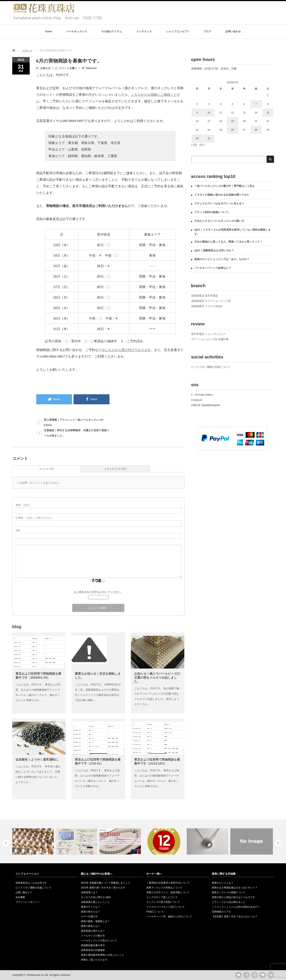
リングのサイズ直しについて (162, 897)
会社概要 (20, 897)
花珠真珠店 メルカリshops (207, 306)
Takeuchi (91, 68)
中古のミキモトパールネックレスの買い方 (219, 221)
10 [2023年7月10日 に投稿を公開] (209, 113)
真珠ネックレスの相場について (229, 892)
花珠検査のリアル (221, 912)
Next (278, 843)
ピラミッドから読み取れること (229, 902)
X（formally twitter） (203, 395)
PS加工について (155, 912)
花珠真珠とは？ (89, 892)
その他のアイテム (111, 31)
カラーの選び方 (89, 916)
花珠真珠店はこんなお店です (31, 883)
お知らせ (45, 68)
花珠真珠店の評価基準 (93, 950)
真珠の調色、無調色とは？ (95, 921)
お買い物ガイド (24, 892)
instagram (197, 400)
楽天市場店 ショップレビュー (208, 334)
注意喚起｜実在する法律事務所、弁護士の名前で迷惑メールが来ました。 (77, 433)
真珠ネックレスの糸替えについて (164, 888)
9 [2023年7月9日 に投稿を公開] (197, 113)
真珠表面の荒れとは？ (93, 931)
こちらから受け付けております (128, 350)
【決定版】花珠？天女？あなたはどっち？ (235, 916)
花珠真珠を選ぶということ (95, 902)
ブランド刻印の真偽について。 (213, 212)
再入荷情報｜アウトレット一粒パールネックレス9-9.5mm (74, 422)
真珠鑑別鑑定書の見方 (93, 945)
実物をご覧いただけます (94, 960)
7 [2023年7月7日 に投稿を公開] (256, 104)
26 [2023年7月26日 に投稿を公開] (232, 130)
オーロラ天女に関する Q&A (96, 897)
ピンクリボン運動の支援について (211, 367)
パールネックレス (77, 31)
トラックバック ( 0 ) (115, 469)
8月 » (203, 145)
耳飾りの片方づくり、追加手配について (168, 892)
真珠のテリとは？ (91, 907)
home (49, 31)
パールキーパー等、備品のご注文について (169, 916)
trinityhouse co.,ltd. (38, 975)
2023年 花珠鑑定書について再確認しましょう (106, 883)
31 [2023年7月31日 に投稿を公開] (209, 138)
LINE (263, 975)
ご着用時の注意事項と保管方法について (168, 883)
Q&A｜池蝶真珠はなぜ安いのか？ (214, 250)
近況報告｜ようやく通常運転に (37, 759)
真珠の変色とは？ (91, 926)
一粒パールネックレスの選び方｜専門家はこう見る (224, 186)
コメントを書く (68, 68)
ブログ (207, 31)
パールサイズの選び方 (93, 936)
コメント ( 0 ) (46, 469)
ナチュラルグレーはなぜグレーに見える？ (219, 203)
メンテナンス (144, 31)
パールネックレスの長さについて (99, 940)
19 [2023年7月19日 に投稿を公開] (232, 121)
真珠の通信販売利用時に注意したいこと (103, 955)
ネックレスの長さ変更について (163, 902)
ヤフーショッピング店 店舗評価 (210, 339)
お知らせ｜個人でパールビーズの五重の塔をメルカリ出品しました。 (157, 678)
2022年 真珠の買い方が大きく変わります (103, 888)
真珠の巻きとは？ (91, 912)
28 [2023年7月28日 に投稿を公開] (256, 130)
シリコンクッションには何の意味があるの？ (236, 907)
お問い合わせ (233, 31)
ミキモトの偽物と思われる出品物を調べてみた (222, 195)
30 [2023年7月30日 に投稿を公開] (197, 138)
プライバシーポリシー (27, 902)
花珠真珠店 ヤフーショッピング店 (211, 301)
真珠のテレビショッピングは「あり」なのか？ (222, 259)
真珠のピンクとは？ (223, 883)
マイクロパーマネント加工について (166, 907)
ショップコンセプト (178, 31)
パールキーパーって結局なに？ (213, 268)
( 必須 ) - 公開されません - (35, 518)
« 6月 (194, 145)
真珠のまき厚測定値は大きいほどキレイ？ (235, 888)
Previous (6, 843)
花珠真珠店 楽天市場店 (205, 296)
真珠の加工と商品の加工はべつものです (233, 897)
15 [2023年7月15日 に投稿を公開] (268, 113)
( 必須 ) (23, 505)
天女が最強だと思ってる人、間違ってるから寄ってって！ (228, 242)
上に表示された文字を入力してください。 (98, 592)
